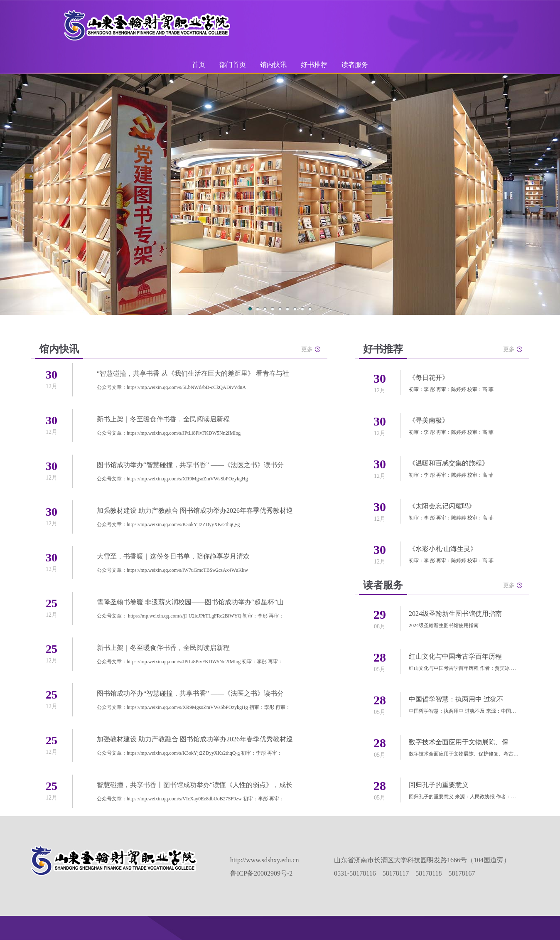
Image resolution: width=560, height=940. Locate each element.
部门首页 (233, 65)
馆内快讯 (273, 65)
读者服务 (355, 65)
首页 (199, 65)
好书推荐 (314, 65)
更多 (307, 349)
